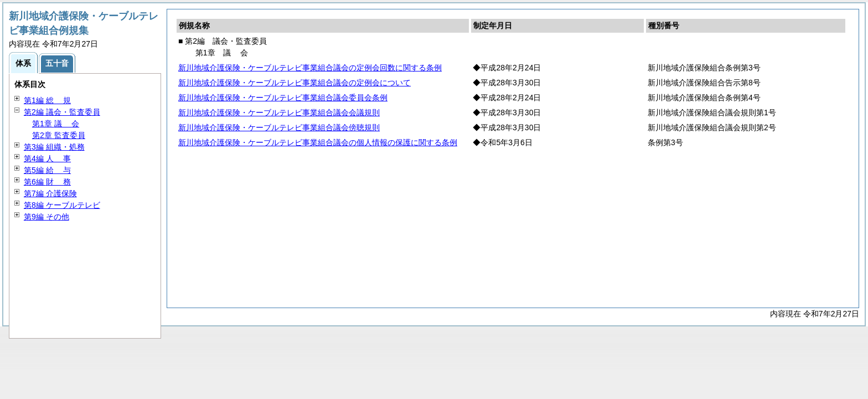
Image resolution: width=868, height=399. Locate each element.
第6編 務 (47, 182)
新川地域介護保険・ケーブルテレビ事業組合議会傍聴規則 (279, 127)
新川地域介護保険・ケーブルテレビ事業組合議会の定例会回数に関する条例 (310, 68)
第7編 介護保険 (50, 193)
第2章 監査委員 (59, 135)
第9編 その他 (46, 217)
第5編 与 (47, 170)
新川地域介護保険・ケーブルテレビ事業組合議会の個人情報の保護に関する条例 (318, 142)
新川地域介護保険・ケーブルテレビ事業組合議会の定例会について (294, 83)
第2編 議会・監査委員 (62, 112)
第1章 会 (56, 124)
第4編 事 (47, 158)
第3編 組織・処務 (54, 147)
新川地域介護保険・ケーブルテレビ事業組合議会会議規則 (279, 112)
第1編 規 (47, 100)
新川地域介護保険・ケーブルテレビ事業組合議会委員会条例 (283, 98)
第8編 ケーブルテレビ (62, 205)
